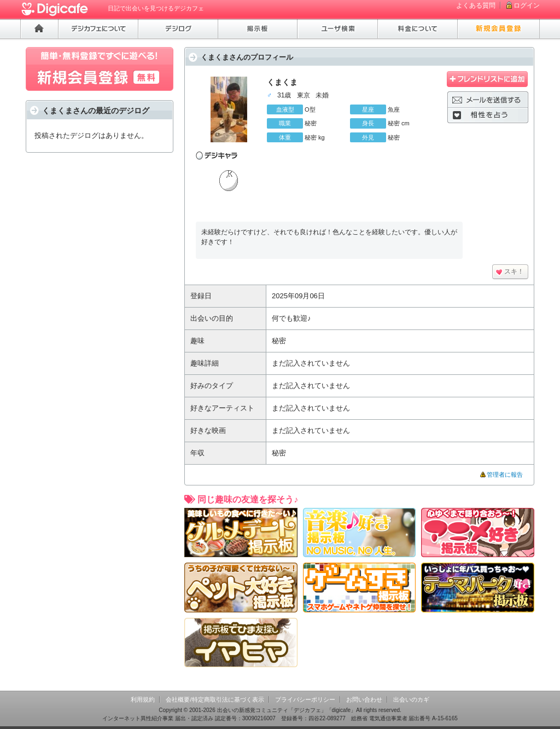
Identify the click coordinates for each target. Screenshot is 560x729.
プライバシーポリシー (305, 699)
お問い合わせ (364, 699)
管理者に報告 (505, 475)
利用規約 (143, 699)
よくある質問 (476, 5)
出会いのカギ (411, 699)
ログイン (527, 5)
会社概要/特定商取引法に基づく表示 (215, 699)
